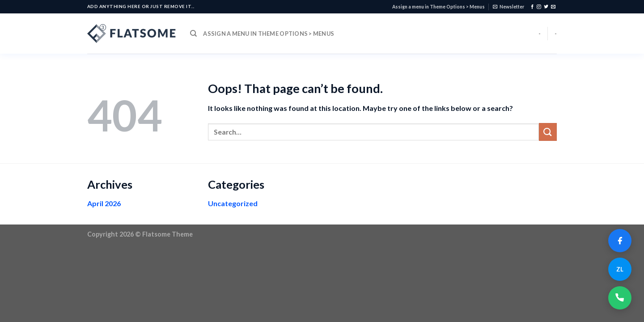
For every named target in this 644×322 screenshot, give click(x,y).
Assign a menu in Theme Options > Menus (439, 7)
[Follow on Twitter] (546, 7)
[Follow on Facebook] (532, 7)
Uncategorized (233, 203)
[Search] (193, 34)
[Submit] (548, 132)
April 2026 (104, 203)
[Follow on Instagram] (539, 7)
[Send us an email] (553, 7)
